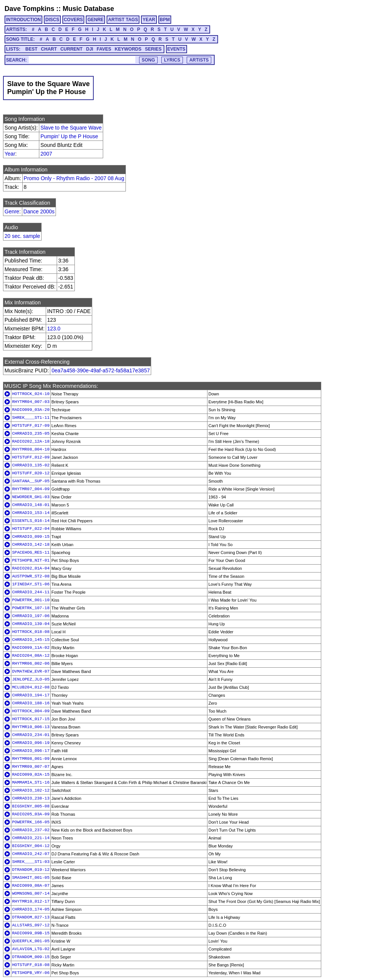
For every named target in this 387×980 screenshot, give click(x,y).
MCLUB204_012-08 (31, 687)
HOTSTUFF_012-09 (31, 457)
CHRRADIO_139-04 (31, 624)
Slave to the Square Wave (71, 128)
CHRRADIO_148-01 (31, 505)
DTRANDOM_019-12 (31, 870)
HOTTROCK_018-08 (31, 632)
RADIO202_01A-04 (31, 568)
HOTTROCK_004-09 (31, 711)
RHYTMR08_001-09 (31, 759)
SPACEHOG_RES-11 (31, 553)
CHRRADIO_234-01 (31, 735)
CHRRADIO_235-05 (31, 434)
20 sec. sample (22, 236)
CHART (49, 49)
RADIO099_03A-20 (31, 410)
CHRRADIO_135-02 (31, 465)
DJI (90, 49)
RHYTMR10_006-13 (31, 727)
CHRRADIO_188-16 (31, 703)
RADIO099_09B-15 (31, 933)
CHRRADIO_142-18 (31, 545)
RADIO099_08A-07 (31, 886)
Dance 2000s (39, 211)
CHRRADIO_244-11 (31, 592)
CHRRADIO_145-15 (31, 640)
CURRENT (72, 49)
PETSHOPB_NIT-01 (31, 560)
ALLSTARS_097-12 (31, 925)
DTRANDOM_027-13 (31, 917)
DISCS (52, 20)
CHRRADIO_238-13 (31, 798)
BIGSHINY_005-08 (31, 806)
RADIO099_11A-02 (31, 648)
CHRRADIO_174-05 (31, 909)
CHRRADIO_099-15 (31, 537)
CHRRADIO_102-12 (31, 790)
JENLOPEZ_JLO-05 (31, 679)
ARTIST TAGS (123, 20)
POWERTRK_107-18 (31, 608)
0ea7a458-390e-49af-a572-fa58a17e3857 (101, 370)
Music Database (88, 9)
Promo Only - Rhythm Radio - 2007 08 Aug (74, 178)
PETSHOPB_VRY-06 (31, 973)
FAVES (104, 49)
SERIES (153, 49)
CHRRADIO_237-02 (31, 830)
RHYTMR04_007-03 (31, 402)
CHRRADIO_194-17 (31, 695)
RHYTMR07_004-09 (31, 489)
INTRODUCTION (23, 20)
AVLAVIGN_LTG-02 (31, 949)
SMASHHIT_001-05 (31, 878)
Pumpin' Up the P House (69, 136)
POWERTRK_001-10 (31, 600)
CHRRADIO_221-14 (31, 838)
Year (10, 154)
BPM (165, 20)
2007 (46, 154)
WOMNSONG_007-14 (31, 894)
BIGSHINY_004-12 (31, 846)
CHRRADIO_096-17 (31, 751)
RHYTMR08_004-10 (31, 449)
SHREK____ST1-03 (31, 862)
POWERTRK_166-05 (31, 822)
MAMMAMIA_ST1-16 (31, 782)
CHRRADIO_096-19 (31, 743)
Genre (12, 211)
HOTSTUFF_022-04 (31, 529)
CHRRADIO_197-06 (31, 616)
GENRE (95, 20)
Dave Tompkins (29, 9)
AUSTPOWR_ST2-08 (31, 576)
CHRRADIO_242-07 (31, 854)
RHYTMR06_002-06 (31, 664)
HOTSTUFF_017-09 (31, 426)
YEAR (149, 20)
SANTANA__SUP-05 (31, 481)
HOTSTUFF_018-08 (31, 965)
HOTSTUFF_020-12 (31, 473)
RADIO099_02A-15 (31, 775)
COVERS (74, 20)
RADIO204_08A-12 (31, 656)
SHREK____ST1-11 (31, 418)
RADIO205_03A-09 (31, 814)
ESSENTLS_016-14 (31, 521)
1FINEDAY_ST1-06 (31, 584)
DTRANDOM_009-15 (31, 957)
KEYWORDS (128, 49)
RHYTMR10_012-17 (31, 901)
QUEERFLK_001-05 (31, 941)
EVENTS (176, 49)
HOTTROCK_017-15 (31, 719)
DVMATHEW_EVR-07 (31, 671)
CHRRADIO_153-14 (31, 513)
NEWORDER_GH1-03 (31, 497)
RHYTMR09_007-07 (31, 767)
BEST (31, 49)
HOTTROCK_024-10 (31, 394)
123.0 (54, 329)
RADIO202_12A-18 (31, 441)
